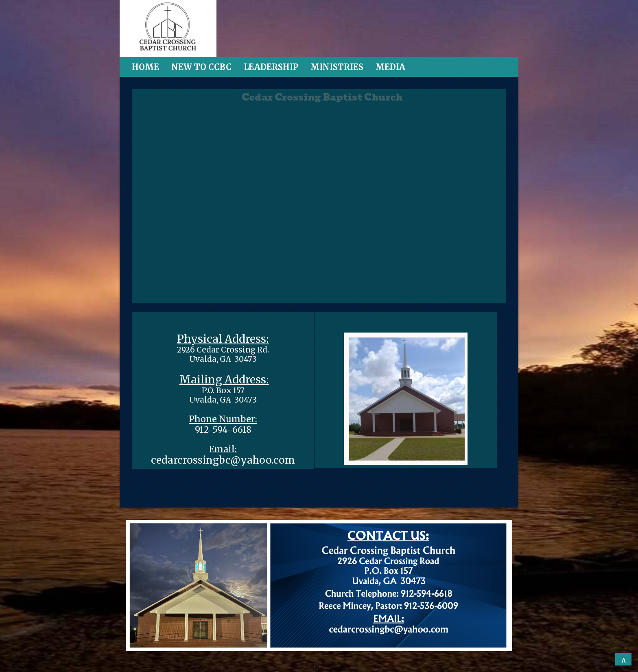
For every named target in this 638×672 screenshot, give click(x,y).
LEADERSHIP (271, 67)
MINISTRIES (337, 67)
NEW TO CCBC (201, 67)
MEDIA (390, 67)
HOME (145, 67)
